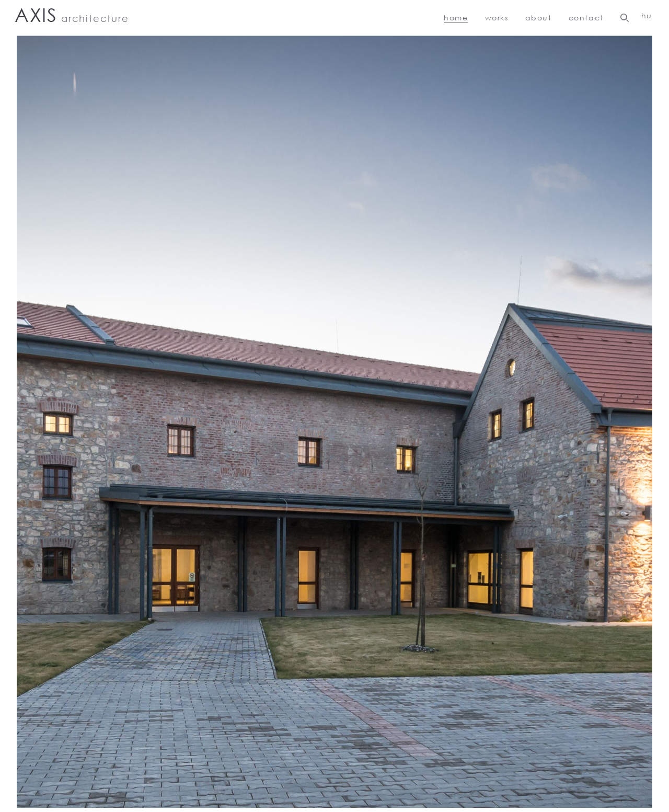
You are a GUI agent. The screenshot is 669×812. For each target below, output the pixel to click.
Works (497, 18)
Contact (586, 18)
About (539, 18)
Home (456, 18)
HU (647, 15)
